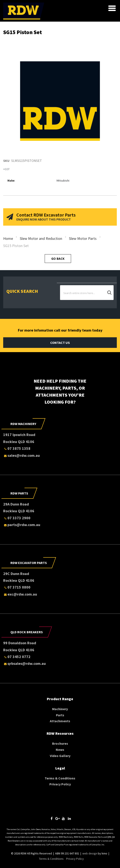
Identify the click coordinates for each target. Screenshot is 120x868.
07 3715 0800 (17, 587)
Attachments (60, 721)
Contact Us (60, 343)
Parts (60, 715)
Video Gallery (60, 756)
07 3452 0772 (17, 657)
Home (8, 238)
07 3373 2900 (17, 518)
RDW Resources (60, 733)
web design (90, 853)
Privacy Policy (60, 784)
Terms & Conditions (60, 778)
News (60, 750)
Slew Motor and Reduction (41, 238)
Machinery (60, 709)
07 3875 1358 (17, 448)
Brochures (60, 743)
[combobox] (87, 293)
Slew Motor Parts (83, 238)
